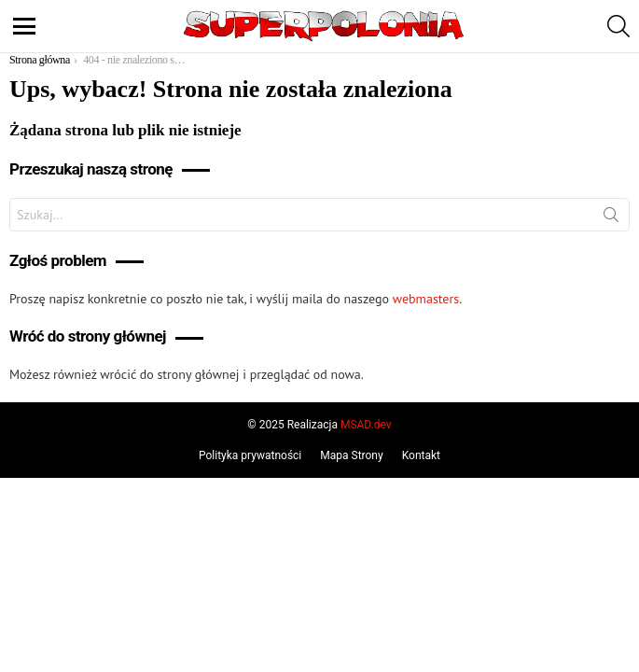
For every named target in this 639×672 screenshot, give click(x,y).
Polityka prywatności (250, 455)
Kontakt (421, 455)
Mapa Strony (351, 455)
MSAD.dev (366, 425)
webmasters (426, 299)
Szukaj (611, 218)
